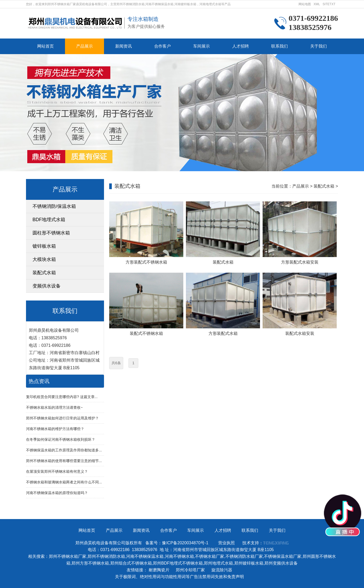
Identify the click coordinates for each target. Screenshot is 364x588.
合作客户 (162, 46)
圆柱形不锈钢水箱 (51, 233)
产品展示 (84, 46)
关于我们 (318, 46)
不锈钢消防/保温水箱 (54, 206)
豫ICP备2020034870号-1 (185, 543)
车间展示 (201, 46)
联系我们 (279, 46)
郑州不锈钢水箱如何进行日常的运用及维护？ (62, 418)
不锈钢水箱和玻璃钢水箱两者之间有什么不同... (64, 482)
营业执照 (226, 543)
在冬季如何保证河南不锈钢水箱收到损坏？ (61, 439)
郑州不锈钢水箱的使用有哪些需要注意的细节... (64, 461)
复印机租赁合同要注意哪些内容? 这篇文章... (62, 397)
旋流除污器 (222, 570)
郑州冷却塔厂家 (190, 570)
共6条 (116, 363)
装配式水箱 (44, 273)
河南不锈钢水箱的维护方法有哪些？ (55, 429)
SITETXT (329, 4)
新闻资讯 (123, 46)
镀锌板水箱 (44, 246)
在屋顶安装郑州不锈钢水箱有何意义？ (57, 471)
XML (317, 4)
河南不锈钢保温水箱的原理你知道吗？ (57, 493)
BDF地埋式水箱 (49, 220)
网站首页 (45, 46)
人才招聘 (240, 46)
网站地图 (305, 4)
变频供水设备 (47, 286)
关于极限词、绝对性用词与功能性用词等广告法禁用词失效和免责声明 (179, 577)
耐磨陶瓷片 (159, 570)
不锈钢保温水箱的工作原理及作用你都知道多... (64, 450)
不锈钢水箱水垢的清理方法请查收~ (54, 407)
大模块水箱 (44, 259)
